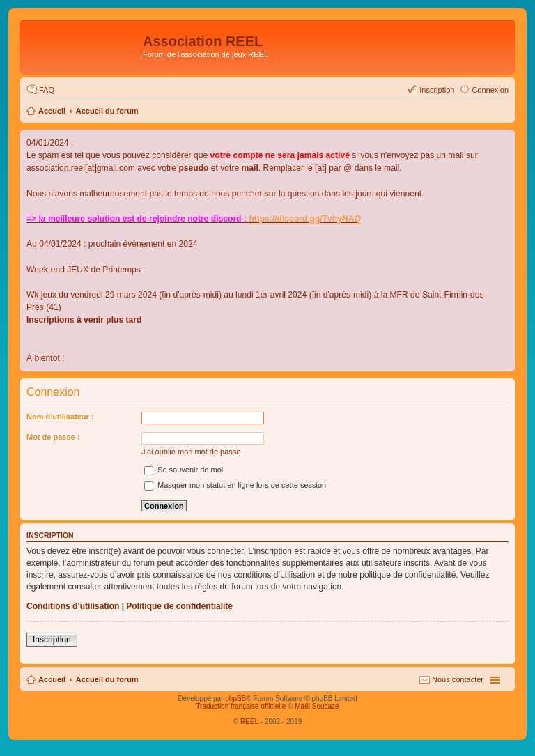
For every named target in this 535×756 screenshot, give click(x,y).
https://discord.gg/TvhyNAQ (305, 219)
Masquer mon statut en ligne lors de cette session (235, 485)
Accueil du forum (107, 111)
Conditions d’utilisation (73, 606)
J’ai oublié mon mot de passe (191, 452)
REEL (249, 722)
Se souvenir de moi (184, 470)
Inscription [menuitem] (437, 90)
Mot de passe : (53, 437)
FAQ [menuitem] (47, 90)
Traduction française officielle (241, 706)
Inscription (52, 640)
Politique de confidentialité (179, 606)
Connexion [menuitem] (490, 90)
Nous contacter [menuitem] (458, 679)
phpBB (235, 699)
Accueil (52, 111)
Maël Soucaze (317, 706)
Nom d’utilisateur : (60, 417)
